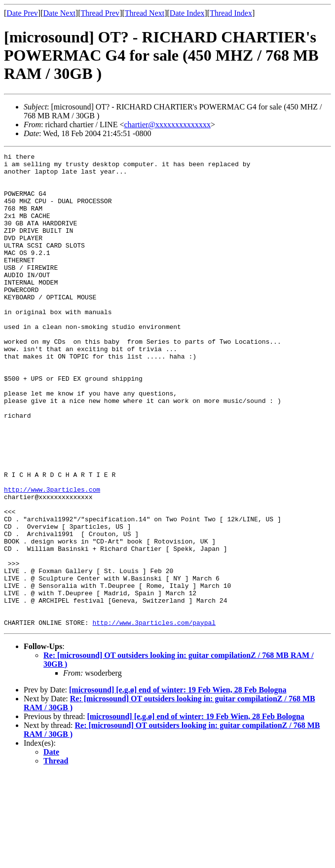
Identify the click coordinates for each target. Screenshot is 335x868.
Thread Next (145, 13)
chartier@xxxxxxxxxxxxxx (167, 125)
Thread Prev (100, 13)
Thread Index (231, 13)
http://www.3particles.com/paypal (154, 717)
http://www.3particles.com (52, 557)
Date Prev (22, 13)
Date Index (187, 13)
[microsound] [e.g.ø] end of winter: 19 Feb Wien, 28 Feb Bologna (178, 784)
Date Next (59, 13)
